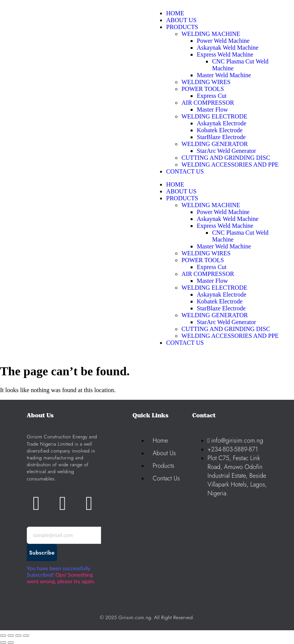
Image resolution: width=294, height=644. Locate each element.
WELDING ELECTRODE (214, 288)
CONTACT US (185, 343)
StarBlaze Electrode (221, 308)
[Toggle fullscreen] (11, 636)
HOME (175, 184)
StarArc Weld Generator (226, 322)
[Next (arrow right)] (11, 642)
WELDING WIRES (206, 253)
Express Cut (212, 267)
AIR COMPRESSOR (208, 274)
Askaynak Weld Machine (228, 219)
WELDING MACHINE (211, 205)
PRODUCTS (182, 198)
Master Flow (212, 281)
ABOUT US (181, 191)
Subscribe (42, 553)
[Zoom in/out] (3, 636)
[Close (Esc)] (26, 636)
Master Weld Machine (224, 246)
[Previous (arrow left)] (3, 642)
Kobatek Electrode (220, 301)
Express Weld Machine (225, 226)
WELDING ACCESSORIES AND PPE (230, 336)
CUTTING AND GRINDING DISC (226, 329)
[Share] (18, 636)
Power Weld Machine (223, 212)
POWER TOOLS (203, 260)
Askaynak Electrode (221, 294)
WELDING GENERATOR (215, 315)
